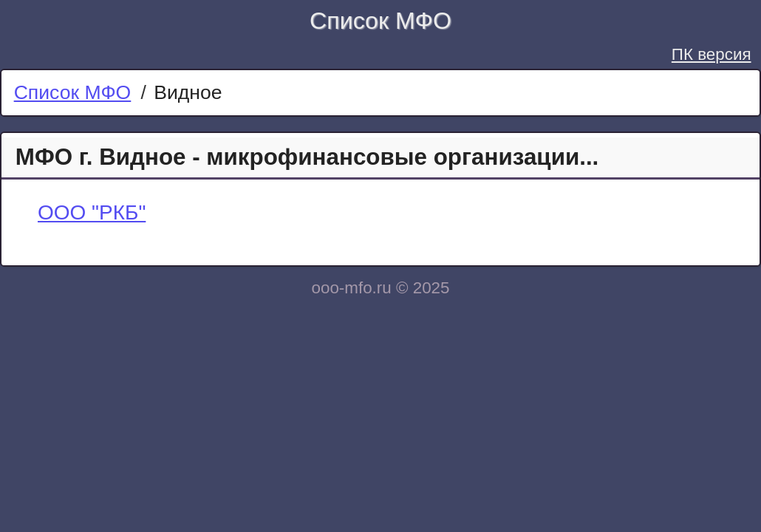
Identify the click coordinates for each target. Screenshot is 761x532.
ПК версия (711, 54)
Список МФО (380, 21)
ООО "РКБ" (92, 212)
